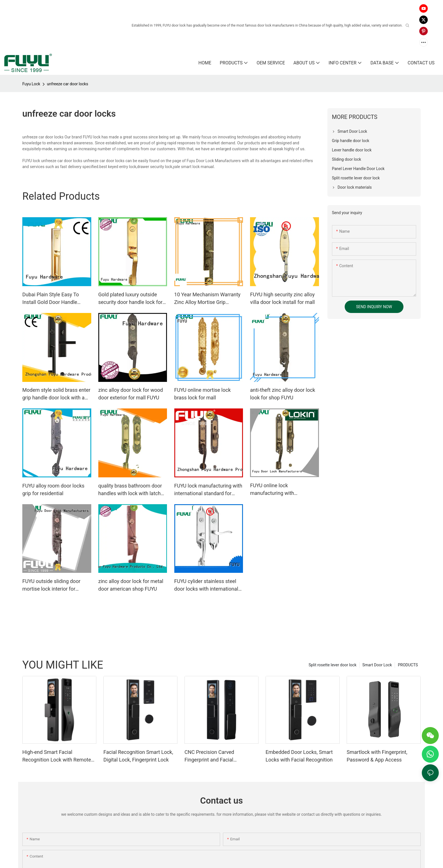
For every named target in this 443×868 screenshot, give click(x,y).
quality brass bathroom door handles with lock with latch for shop (130, 490)
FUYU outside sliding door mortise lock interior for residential (51, 585)
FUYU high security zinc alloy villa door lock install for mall (282, 298)
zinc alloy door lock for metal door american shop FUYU (131, 585)
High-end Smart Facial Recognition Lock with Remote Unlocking (57, 756)
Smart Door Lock (377, 665)
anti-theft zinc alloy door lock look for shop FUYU (283, 394)
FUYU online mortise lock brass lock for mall (203, 394)
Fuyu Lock (31, 84)
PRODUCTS (408, 665)
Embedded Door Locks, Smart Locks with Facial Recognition (299, 756)
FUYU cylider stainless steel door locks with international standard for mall (206, 585)
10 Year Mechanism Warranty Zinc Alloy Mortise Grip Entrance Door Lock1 (208, 299)
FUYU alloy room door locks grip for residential (53, 490)
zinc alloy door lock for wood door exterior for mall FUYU (131, 394)
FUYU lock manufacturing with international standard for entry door (208, 490)
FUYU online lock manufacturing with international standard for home (279, 490)
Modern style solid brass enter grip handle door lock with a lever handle (56, 394)
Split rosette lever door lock (332, 665)
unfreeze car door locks (68, 84)
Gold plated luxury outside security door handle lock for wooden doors (130, 299)
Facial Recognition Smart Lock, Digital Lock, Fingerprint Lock (138, 756)
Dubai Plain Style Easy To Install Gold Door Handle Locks (51, 299)
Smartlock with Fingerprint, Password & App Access (377, 756)
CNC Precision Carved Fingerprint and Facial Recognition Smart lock (211, 756)
